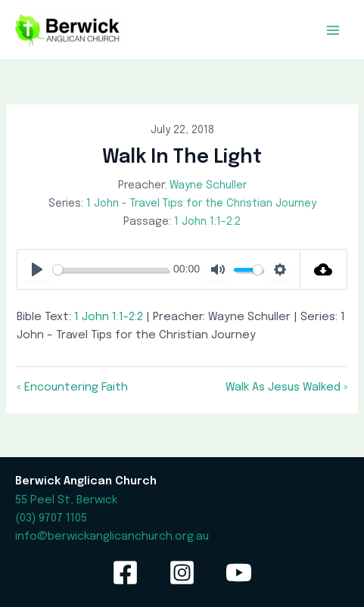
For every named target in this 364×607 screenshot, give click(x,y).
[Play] (37, 269)
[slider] (110, 270)
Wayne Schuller (208, 185)
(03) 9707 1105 (51, 518)
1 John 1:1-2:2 (207, 222)
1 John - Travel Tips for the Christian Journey (201, 204)
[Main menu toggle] (333, 30)
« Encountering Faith (72, 387)
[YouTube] (239, 573)
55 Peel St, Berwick (66, 500)
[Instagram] (182, 573)
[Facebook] (125, 573)
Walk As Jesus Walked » (286, 387)
